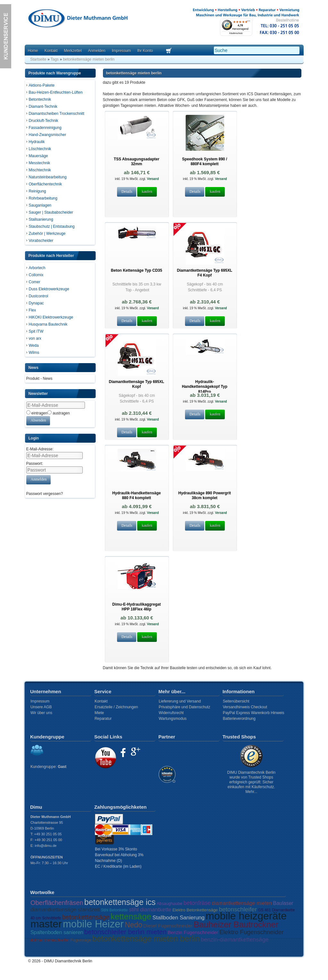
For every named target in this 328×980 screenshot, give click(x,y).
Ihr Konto (145, 51)
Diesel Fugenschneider (168, 926)
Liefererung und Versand (180, 701)
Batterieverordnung (239, 719)
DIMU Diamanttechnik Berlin (68, 961)
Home (33, 51)
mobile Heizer (93, 924)
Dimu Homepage (78, 19)
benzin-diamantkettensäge (235, 940)
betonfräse (197, 903)
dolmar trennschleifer (50, 940)
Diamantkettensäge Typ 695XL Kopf (137, 384)
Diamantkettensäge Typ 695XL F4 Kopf (205, 273)
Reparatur (103, 719)
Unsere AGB (41, 707)
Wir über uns (41, 713)
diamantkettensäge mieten (242, 903)
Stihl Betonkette (114, 910)
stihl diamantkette (150, 910)
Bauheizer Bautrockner (236, 925)
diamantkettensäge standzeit (65, 910)
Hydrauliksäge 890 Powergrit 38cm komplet (205, 495)
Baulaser (283, 903)
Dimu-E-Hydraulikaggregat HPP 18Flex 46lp (136, 607)
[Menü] (248, 22)
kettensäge (131, 916)
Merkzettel (73, 51)
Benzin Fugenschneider (193, 932)
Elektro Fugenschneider (252, 932)
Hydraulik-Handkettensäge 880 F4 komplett (136, 495)
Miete (99, 713)
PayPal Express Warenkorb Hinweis (254, 713)
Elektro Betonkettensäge (195, 910)
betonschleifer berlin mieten (126, 932)
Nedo (134, 925)
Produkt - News (39, 379)
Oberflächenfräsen (57, 903)
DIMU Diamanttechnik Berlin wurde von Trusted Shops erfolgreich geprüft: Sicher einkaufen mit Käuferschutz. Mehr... (252, 782)
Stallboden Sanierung (178, 918)
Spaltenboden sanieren (57, 932)
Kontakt (51, 51)
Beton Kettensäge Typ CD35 (137, 270)
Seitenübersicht (236, 701)
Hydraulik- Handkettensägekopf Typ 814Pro (205, 387)
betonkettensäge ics (120, 902)
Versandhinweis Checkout (245, 707)
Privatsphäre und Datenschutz (185, 707)
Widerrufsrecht (171, 713)
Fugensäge (81, 940)
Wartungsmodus (173, 719)
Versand (152, 179)
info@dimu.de (46, 846)
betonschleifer (238, 909)
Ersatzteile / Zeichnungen (116, 707)
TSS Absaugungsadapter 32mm (137, 162)
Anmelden (97, 51)
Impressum (121, 51)
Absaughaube (170, 903)
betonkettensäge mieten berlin (146, 939)
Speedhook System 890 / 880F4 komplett (205, 162)
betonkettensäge (86, 917)
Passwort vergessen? (45, 494)
